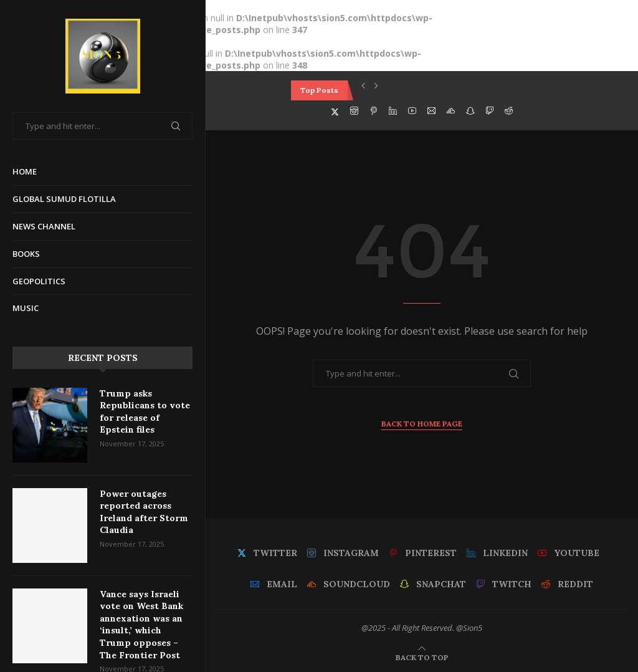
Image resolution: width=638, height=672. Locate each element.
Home (25, 171)
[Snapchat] (470, 111)
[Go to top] (422, 657)
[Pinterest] (374, 111)
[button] (363, 85)
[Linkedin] (393, 111)
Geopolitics (39, 281)
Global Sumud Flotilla (64, 199)
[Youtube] (412, 111)
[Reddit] (509, 111)
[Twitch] (489, 111)
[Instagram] (354, 111)
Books (26, 254)
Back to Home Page (422, 424)
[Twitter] (335, 111)
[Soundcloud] (451, 111)
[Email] (431, 111)
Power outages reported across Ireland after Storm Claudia (144, 512)
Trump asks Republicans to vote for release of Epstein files (145, 412)
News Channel (44, 226)
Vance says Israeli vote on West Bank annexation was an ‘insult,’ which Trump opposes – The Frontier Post (141, 625)
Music (26, 308)
